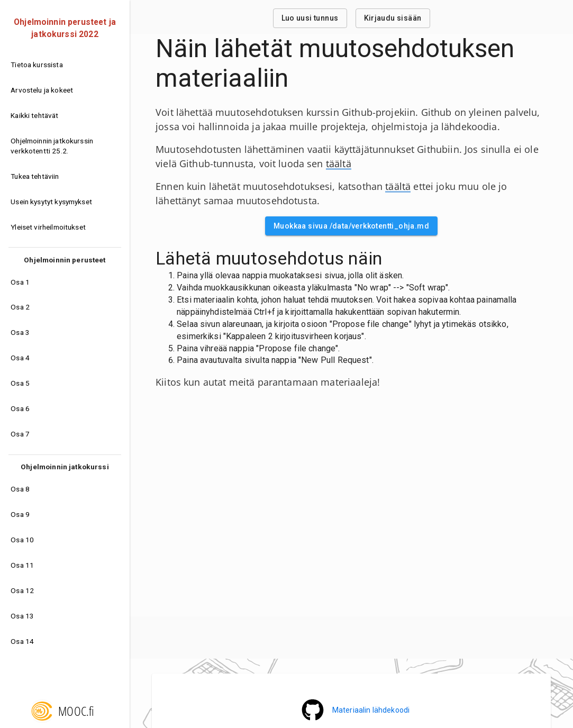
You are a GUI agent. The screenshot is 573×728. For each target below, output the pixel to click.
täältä (339, 163)
